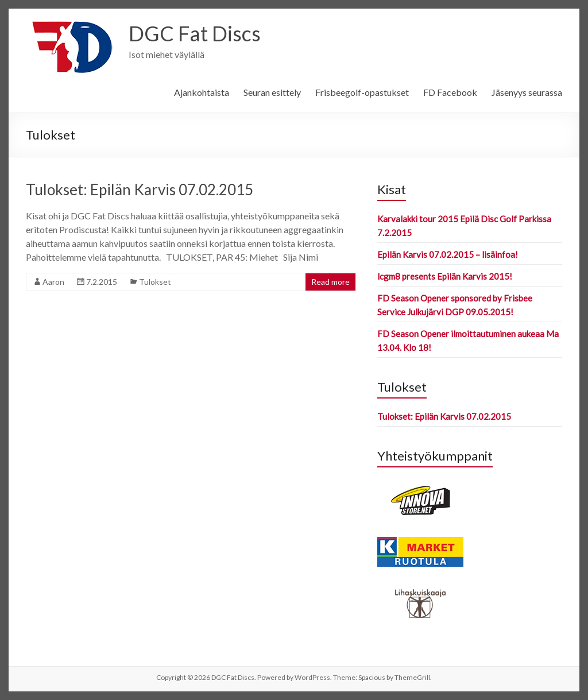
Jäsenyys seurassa (527, 92)
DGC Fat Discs (195, 33)
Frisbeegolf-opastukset (362, 92)
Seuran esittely (272, 92)
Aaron (53, 282)
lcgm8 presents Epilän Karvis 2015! (445, 276)
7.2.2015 (102, 282)
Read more (330, 282)
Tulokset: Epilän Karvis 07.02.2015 (140, 189)
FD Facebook (450, 92)
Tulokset (155, 282)
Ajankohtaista (202, 92)
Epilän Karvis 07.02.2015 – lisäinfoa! (448, 254)
